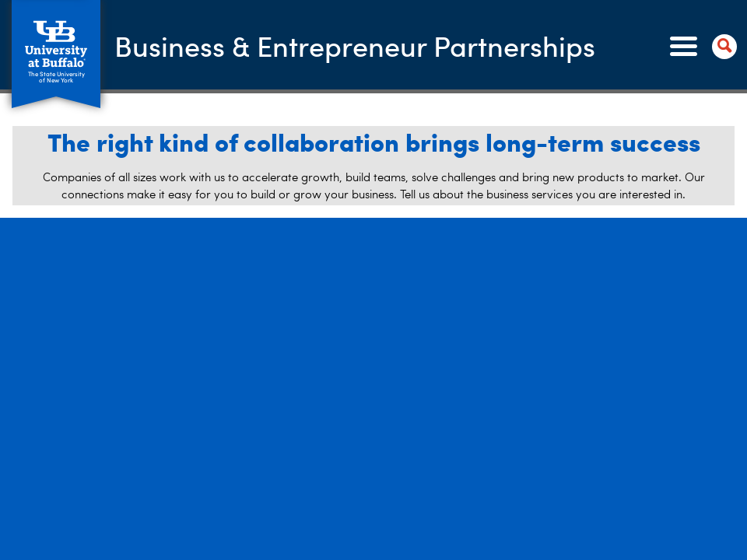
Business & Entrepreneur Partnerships (355, 45)
